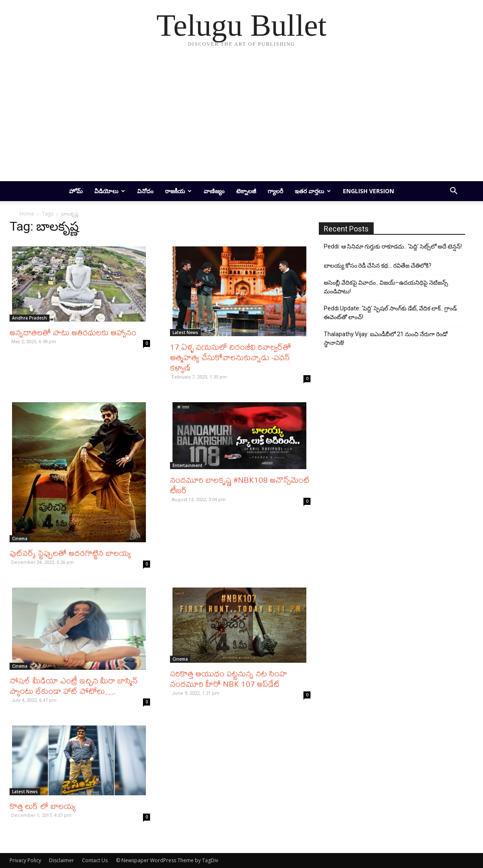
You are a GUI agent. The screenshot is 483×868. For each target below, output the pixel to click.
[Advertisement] (241, 119)
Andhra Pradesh (30, 318)
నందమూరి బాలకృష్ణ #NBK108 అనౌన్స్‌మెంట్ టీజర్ (240, 485)
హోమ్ (76, 191)
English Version (368, 191)
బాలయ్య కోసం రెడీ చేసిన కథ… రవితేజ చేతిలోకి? (378, 266)
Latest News (185, 332)
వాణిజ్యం (214, 191)
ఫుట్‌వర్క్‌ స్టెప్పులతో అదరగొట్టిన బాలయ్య (70, 553)
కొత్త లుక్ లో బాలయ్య (43, 806)
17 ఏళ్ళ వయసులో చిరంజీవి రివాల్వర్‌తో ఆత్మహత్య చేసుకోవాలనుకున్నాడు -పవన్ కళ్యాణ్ (230, 357)
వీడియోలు (110, 191)
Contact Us (95, 860)
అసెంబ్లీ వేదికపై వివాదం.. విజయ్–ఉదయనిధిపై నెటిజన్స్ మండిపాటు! (386, 287)
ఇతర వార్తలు (313, 191)
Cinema (20, 539)
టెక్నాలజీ (246, 191)
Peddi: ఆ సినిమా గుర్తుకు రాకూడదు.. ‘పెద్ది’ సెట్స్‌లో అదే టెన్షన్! (393, 246)
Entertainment (187, 465)
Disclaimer (62, 860)
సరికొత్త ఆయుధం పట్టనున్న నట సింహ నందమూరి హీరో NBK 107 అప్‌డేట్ (229, 679)
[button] (453, 192)
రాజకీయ (178, 191)
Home (27, 214)
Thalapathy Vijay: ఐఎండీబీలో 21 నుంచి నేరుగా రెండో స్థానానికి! (386, 338)
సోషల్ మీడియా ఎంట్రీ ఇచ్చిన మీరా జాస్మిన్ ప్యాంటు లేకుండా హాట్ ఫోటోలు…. (74, 686)
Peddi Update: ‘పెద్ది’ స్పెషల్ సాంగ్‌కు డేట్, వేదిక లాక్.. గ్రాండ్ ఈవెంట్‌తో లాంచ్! (390, 313)
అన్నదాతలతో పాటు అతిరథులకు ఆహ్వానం (73, 332)
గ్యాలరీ (275, 191)
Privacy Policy (25, 860)
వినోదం (145, 191)
